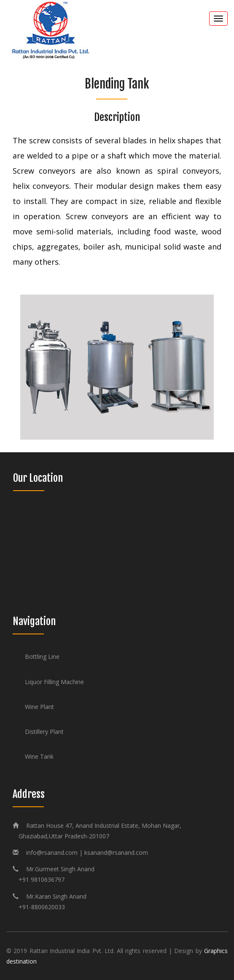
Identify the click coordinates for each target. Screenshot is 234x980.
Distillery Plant (44, 732)
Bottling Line (42, 656)
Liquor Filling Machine (54, 682)
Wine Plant (39, 707)
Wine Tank (39, 756)
